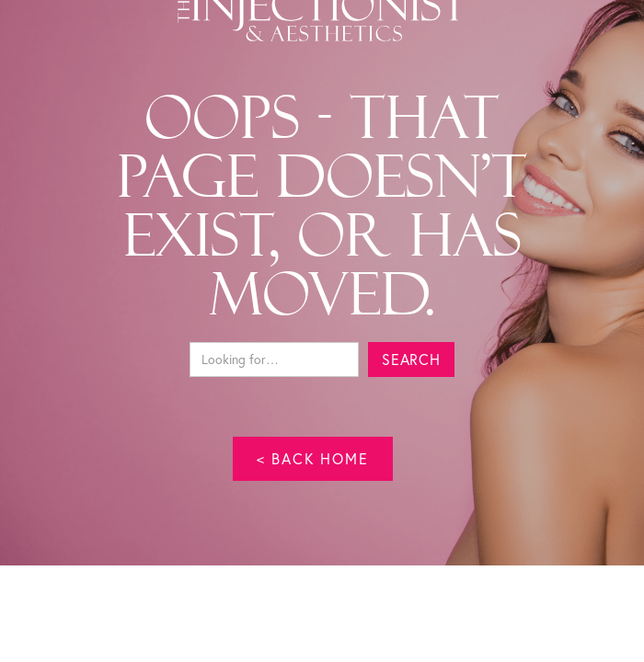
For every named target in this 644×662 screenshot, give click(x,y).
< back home (312, 458)
